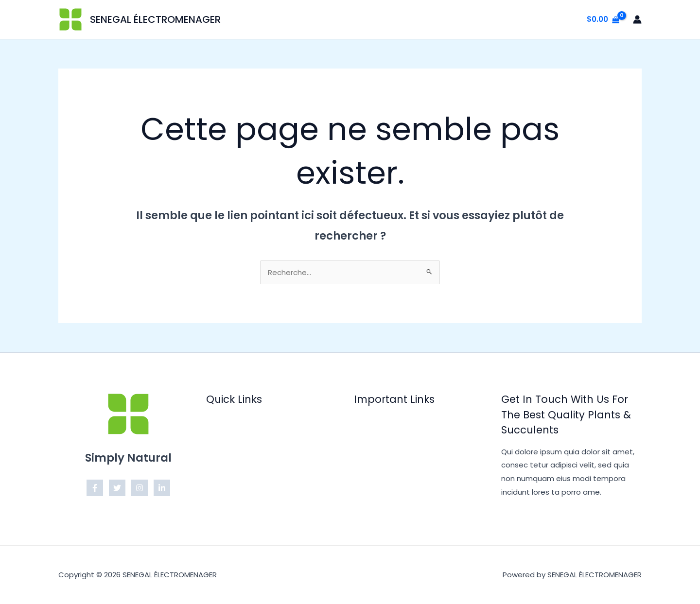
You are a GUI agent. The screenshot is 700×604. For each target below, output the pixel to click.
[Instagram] (140, 488)
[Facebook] (95, 488)
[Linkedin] (162, 488)
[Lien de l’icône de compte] (637, 19)
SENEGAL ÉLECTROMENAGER (155, 19)
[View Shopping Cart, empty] (603, 20)
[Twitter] (117, 488)
